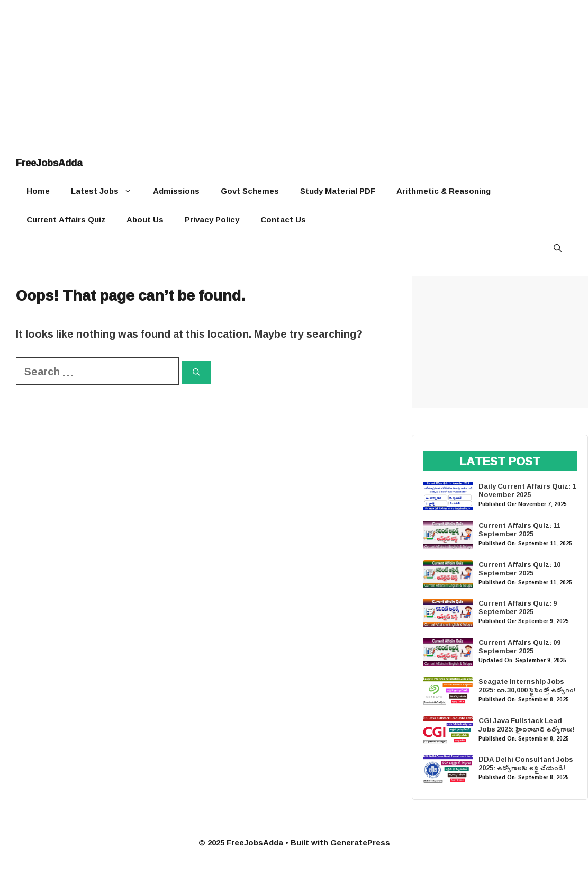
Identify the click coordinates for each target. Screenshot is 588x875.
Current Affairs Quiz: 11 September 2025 (519, 529)
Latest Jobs (107, 191)
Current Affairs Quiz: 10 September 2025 (519, 569)
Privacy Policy (212, 219)
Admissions (176, 191)
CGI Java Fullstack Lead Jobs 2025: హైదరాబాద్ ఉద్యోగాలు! (527, 725)
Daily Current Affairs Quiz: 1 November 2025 (527, 490)
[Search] (196, 372)
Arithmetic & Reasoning (444, 191)
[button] (558, 248)
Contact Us (283, 219)
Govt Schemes (250, 191)
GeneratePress (360, 842)
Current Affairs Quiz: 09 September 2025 (519, 646)
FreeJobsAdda (49, 163)
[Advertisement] (294, 74)
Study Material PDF (338, 191)
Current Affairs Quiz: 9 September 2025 (518, 607)
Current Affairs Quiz (66, 219)
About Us (145, 219)
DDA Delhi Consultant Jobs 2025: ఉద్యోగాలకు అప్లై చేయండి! (526, 763)
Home (38, 191)
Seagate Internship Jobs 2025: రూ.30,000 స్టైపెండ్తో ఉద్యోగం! (527, 685)
